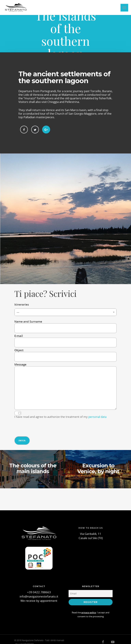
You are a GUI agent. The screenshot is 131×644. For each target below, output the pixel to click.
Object (65, 355)
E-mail (65, 341)
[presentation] (40, 426)
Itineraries (65, 309)
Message (65, 386)
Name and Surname (65, 326)
